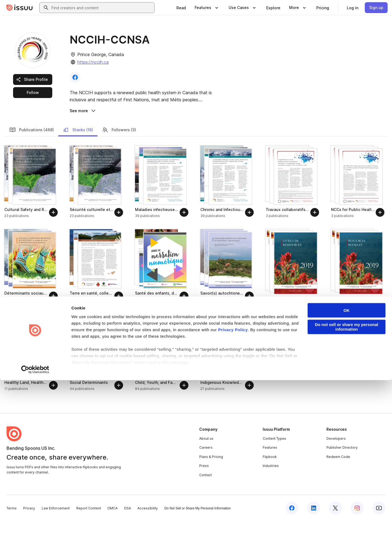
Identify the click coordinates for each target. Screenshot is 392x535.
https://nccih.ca (93, 62)
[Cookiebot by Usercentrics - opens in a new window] (35, 524)
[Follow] (53, 226)
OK (347, 465)
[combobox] (102, 8)
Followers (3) (119, 144)
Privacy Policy (233, 484)
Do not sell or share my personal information (347, 482)
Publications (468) (32, 144)
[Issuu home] (20, 8)
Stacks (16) (78, 144)
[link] (181, 8)
